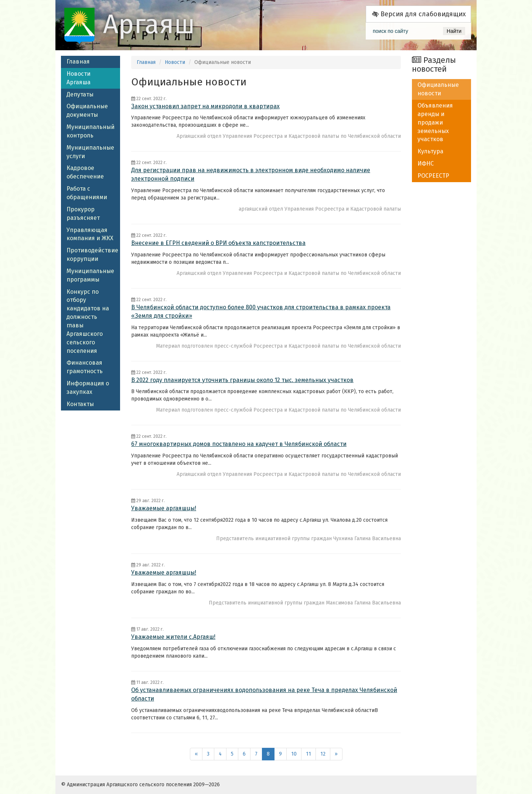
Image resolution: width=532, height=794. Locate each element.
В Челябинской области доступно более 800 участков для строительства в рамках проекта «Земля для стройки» (261, 311)
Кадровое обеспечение (85, 172)
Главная (78, 62)
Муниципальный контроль (91, 131)
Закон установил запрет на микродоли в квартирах (205, 106)
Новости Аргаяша (79, 78)
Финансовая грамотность (85, 367)
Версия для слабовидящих (419, 14)
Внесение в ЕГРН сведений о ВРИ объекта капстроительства (218, 243)
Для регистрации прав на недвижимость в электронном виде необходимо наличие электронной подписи (251, 174)
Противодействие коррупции (92, 255)
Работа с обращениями (87, 193)
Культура (430, 151)
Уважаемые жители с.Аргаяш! (173, 637)
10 (294, 754)
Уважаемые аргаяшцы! (164, 508)
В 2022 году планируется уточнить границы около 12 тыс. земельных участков (242, 380)
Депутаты (80, 94)
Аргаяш (149, 24)
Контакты (80, 404)
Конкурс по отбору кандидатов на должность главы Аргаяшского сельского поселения (88, 321)
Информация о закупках (88, 388)
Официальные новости (438, 89)
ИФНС (426, 163)
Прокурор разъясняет (83, 214)
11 (308, 754)
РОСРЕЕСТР (433, 176)
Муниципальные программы (90, 275)
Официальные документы (87, 110)
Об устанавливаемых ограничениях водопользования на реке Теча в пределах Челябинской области (264, 694)
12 (323, 754)
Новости (175, 62)
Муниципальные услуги (90, 152)
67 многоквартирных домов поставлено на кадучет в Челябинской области (239, 444)
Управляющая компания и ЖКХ (90, 234)
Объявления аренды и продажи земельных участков (435, 122)
